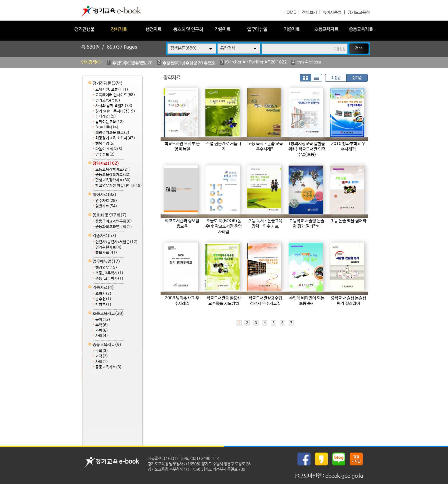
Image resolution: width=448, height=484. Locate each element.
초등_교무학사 (109, 273)
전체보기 (309, 12)
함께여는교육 (110, 122)
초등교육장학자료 (113, 170)
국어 (103, 320)
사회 (102, 336)
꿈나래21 (106, 116)
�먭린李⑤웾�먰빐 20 (132, 63)
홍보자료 (106, 253)
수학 (102, 325)
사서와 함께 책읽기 (114, 106)
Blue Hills (107, 127)
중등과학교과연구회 (114, 227)
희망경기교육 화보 (112, 133)
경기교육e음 (108, 100)
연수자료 (106, 201)
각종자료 (223, 30)
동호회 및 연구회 (188, 30)
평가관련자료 (109, 247)
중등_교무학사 (109, 279)
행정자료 (153, 30)
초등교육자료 (326, 30)
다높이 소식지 (109, 149)
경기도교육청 (359, 12)
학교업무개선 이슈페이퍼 (119, 186)
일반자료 (106, 206)
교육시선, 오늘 (112, 90)
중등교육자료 (361, 30)
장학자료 (119, 30)
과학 (102, 331)
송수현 (103, 299)
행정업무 (106, 268)
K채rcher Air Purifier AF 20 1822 (256, 62)
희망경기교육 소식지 (115, 138)
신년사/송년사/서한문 (117, 242)
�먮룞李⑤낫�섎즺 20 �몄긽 (189, 63)
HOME (290, 12)
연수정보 (105, 155)
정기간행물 (84, 30)
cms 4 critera (309, 62)
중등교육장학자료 (113, 175)
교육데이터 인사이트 (115, 95)
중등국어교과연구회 (114, 221)
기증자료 (292, 30)
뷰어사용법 (332, 12)
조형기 (103, 294)
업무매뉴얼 (257, 30)
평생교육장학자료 (113, 180)
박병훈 (103, 305)
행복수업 (105, 144)
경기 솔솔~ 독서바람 (115, 111)
